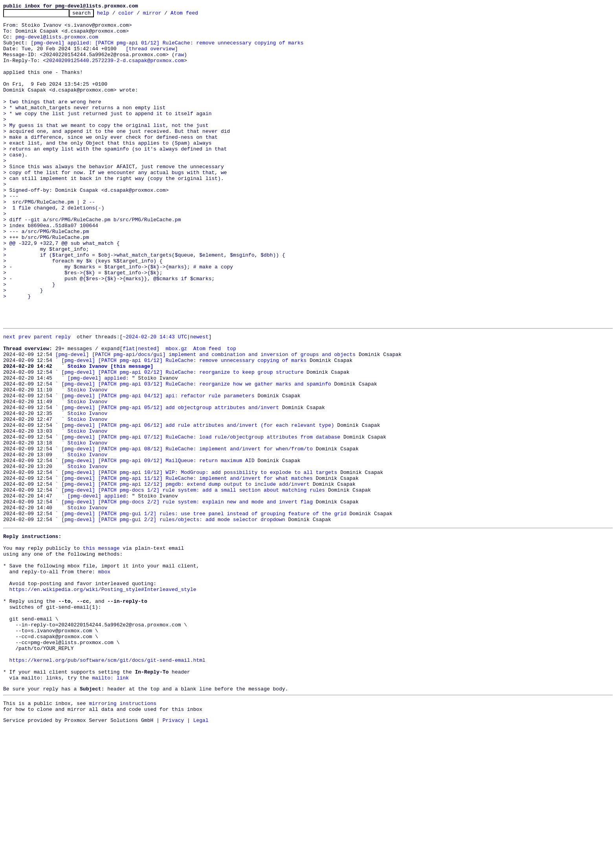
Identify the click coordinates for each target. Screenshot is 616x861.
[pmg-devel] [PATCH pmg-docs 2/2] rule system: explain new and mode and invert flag (187, 598)
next (9, 400)
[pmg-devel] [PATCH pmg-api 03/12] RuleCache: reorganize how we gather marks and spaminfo (196, 457)
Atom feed (196, 15)
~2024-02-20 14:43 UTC (155, 400)
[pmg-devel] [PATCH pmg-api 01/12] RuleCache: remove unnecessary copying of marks (184, 428)
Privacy (173, 854)
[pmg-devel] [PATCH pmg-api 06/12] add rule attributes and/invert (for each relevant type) (198, 506)
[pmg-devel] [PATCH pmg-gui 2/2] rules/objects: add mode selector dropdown (173, 619)
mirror (164, 15)
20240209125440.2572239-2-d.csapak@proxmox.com (115, 71)
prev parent (35, 400)
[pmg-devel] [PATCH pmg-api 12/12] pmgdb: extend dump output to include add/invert (185, 577)
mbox (104, 680)
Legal (201, 854)
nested (147, 414)
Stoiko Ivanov (87, 464)
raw (179, 64)
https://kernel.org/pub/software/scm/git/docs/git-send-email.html (107, 786)
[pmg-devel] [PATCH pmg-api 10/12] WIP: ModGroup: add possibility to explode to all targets (199, 563)
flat (129, 414)
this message (101, 652)
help (115, 15)
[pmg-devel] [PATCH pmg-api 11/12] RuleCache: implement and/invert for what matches (187, 570)
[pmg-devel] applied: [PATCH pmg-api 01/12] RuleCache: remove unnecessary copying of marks (167, 50)
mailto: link (110, 807)
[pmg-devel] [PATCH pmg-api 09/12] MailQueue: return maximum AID (158, 549)
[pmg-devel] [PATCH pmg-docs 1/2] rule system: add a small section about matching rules (193, 584)
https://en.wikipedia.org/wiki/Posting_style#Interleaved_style (103, 701)
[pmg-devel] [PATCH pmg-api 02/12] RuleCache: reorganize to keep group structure (182, 442)
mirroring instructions (123, 835)
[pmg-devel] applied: (98, 450)
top (231, 414)
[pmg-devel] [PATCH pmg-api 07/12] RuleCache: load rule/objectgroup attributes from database (201, 520)
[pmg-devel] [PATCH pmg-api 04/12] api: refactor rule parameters (158, 471)
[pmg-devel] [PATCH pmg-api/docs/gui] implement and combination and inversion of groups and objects (205, 421)
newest (199, 400)
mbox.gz (176, 414)
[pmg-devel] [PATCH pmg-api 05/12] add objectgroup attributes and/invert (170, 485)
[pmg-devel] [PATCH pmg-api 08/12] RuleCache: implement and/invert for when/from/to (187, 534)
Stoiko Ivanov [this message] (110, 435)
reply (63, 400)
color (138, 15)
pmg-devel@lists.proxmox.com (57, 42)
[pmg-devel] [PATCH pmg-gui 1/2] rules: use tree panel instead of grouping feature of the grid (204, 612)
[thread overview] (152, 57)
